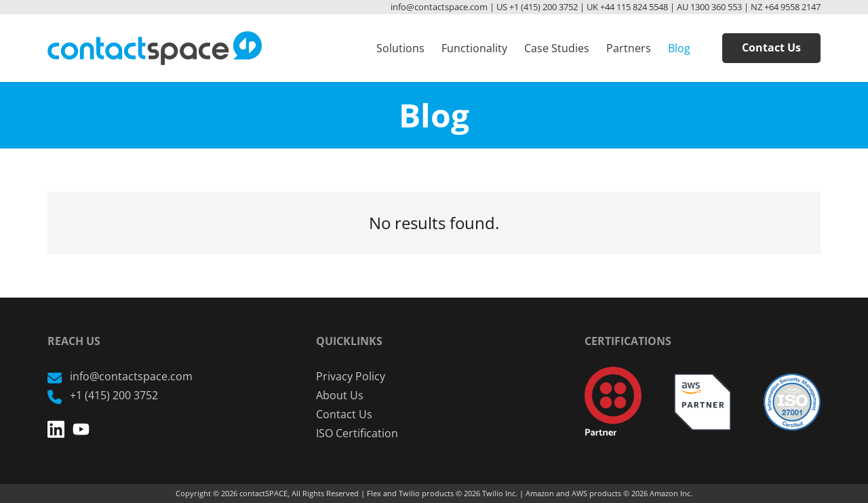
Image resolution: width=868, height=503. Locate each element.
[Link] (155, 48)
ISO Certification (357, 433)
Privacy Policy (351, 376)
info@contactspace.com (120, 376)
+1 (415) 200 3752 (103, 395)
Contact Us (344, 414)
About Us (340, 395)
